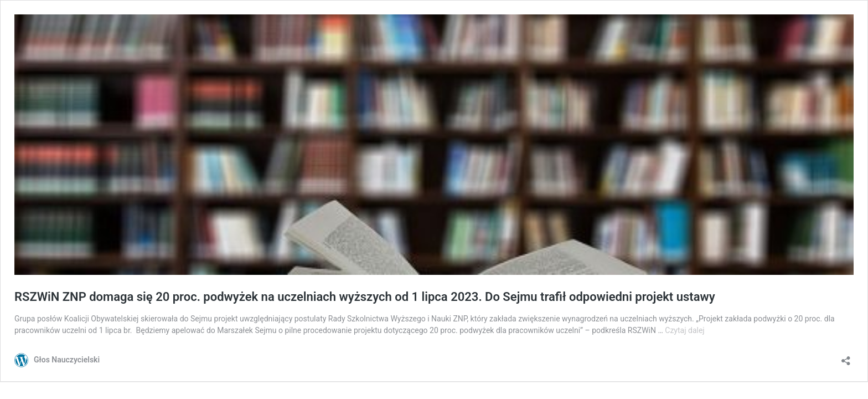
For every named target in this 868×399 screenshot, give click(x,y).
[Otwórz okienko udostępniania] (846, 357)
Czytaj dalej (684, 330)
